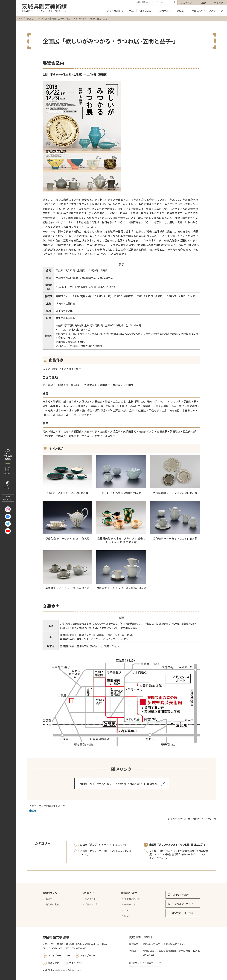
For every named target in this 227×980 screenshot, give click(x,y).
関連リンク (53, 963)
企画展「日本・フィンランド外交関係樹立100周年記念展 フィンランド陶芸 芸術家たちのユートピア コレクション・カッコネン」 (179, 854)
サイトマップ (76, 963)
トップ (21, 18)
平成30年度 (41, 18)
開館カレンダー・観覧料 (141, 963)
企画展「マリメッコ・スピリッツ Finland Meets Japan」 (106, 853)
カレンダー (8, 474)
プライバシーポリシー (59, 955)
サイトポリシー (88, 955)
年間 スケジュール (8, 498)
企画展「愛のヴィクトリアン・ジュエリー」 (104, 845)
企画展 (53, 18)
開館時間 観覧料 (8, 458)
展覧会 (30, 18)
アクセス (8, 488)
